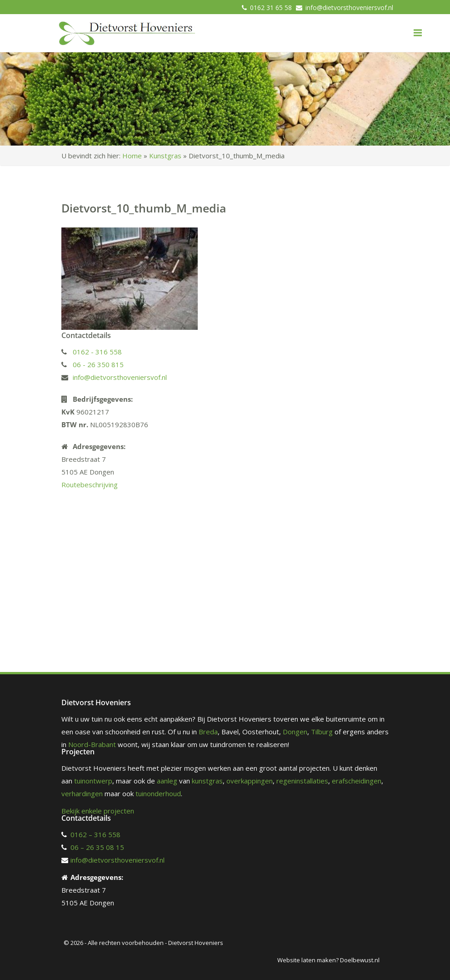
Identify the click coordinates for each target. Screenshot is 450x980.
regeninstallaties (302, 781)
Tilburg (322, 732)
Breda (208, 732)
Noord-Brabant (92, 744)
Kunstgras (165, 156)
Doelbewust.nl (360, 960)
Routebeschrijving (90, 485)
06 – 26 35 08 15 (97, 847)
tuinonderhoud (158, 793)
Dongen (295, 732)
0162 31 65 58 (271, 8)
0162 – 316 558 (95, 834)
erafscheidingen (357, 781)
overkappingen (250, 781)
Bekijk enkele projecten (98, 811)
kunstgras (207, 781)
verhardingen (82, 793)
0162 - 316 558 (97, 352)
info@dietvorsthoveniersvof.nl (349, 8)
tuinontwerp (93, 781)
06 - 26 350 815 (98, 364)
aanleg (167, 781)
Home (132, 156)
